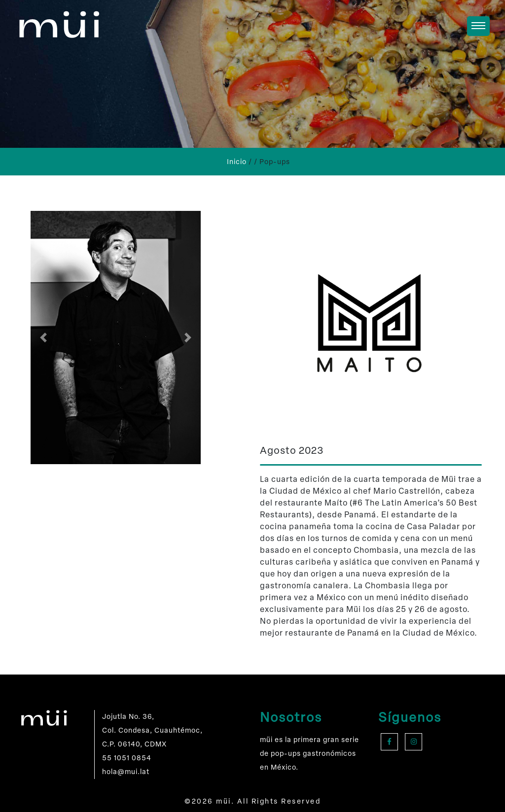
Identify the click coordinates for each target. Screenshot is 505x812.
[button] (43, 338)
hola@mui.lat (126, 772)
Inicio (237, 162)
